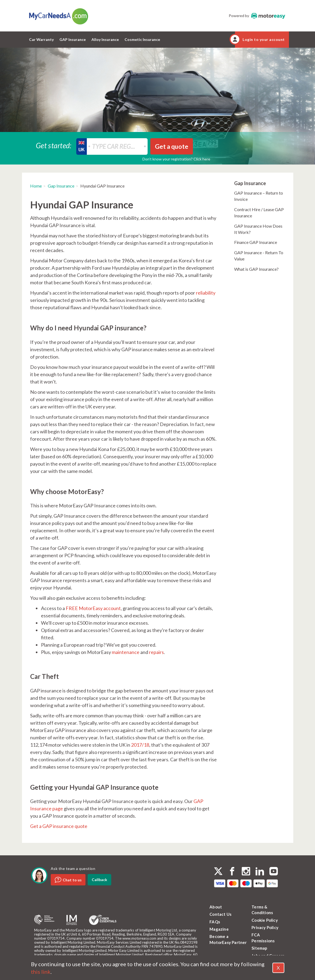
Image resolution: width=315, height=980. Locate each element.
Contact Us (220, 914)
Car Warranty (41, 39)
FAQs (215, 922)
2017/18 (140, 745)
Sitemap (259, 948)
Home (36, 186)
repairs (156, 652)
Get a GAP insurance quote (59, 826)
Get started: (54, 145)
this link (41, 972)
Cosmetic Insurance (142, 39)
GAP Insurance (73, 39)
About (216, 907)
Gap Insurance (61, 186)
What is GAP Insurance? (256, 269)
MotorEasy (268, 16)
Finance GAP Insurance (256, 242)
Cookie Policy (265, 920)
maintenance (126, 652)
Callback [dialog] (99, 880)
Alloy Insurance (105, 39)
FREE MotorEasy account (93, 608)
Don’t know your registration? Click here (176, 159)
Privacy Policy (265, 927)
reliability (206, 293)
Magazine (219, 929)
